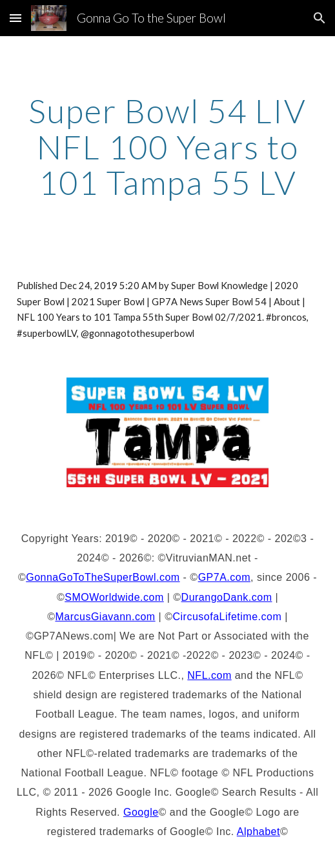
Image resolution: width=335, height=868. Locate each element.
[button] (15, 18)
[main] (168, 147)
